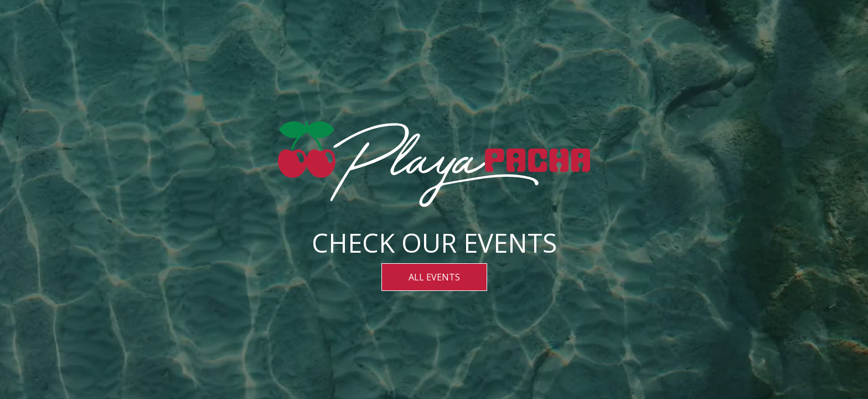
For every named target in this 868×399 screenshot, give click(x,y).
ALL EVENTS (434, 277)
